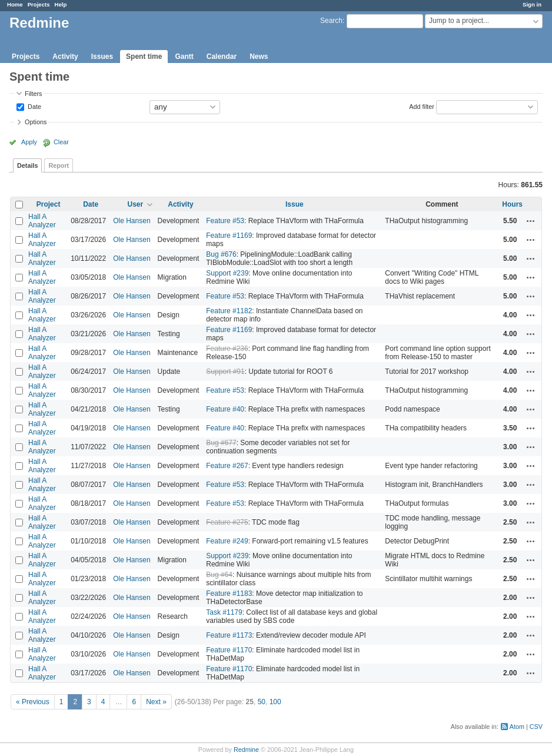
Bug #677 (221, 443)
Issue (295, 204)
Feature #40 (225, 409)
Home (15, 4)
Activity (65, 57)
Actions (531, 221)
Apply (29, 142)
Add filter (422, 106)
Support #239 (227, 273)
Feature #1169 (229, 236)
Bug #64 (219, 575)
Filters (33, 94)
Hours (512, 204)
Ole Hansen (132, 221)
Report (59, 165)
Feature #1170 (229, 650)
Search (331, 21)
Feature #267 (227, 466)
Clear (61, 142)
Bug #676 (221, 254)
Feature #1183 (229, 593)
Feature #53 (225, 221)
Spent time (144, 57)
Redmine (246, 750)
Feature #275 (227, 522)
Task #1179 (224, 612)
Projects (39, 4)
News (259, 57)
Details (27, 165)
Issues (102, 57)
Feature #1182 (229, 311)
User (136, 204)
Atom (517, 727)
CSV (536, 727)
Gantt (184, 57)
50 (262, 702)
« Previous (33, 702)
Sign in (532, 4)
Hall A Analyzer (42, 221)
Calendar (222, 57)
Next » (156, 702)
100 (275, 702)
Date (34, 106)
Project (49, 204)
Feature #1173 (229, 635)
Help (61, 4)
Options (36, 122)
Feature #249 (227, 541)
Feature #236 (227, 349)
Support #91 (225, 372)
